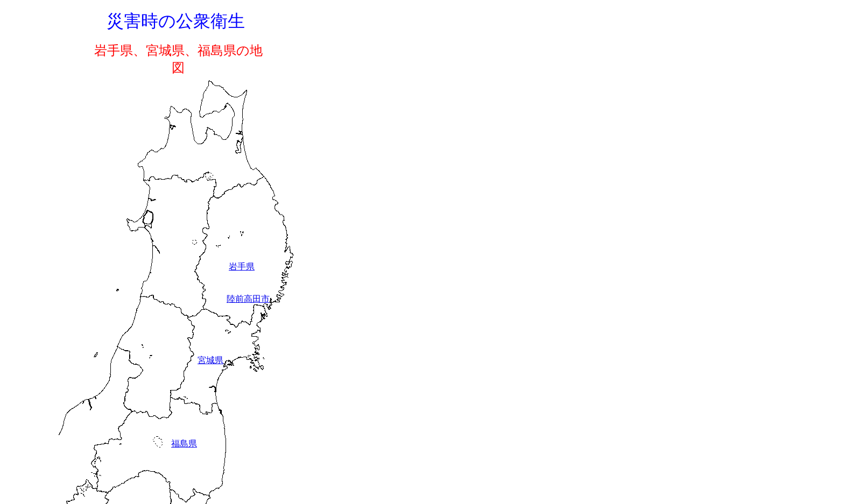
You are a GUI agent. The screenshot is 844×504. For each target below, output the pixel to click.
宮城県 (210, 360)
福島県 (184, 443)
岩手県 (242, 267)
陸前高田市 (248, 299)
